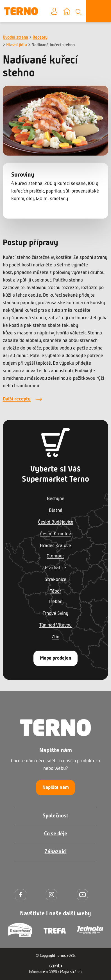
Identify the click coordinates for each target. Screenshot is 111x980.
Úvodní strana (15, 37)
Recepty (40, 37)
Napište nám (56, 788)
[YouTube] (84, 895)
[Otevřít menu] (98, 11)
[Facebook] (22, 895)
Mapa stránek (71, 972)
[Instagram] (53, 895)
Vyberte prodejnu (71, 12)
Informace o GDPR (43, 972)
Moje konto (59, 12)
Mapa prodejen (56, 658)
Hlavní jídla (17, 45)
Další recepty (17, 399)
